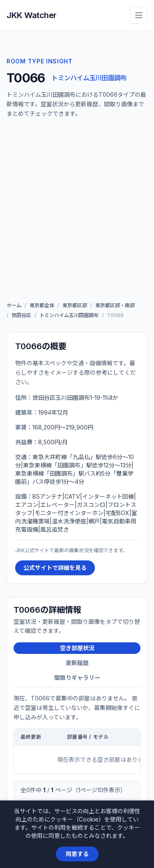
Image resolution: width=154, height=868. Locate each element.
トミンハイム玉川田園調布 (89, 78)
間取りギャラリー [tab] (77, 678)
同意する (77, 854)
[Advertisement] (77, 212)
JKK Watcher (32, 15)
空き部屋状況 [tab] (77, 648)
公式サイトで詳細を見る (55, 568)
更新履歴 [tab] (77, 663)
